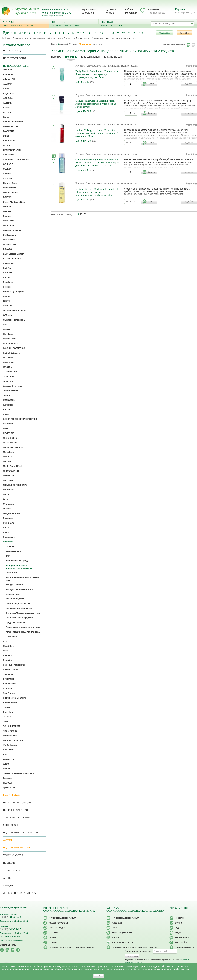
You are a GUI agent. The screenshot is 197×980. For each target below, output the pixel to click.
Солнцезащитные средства (19, 618)
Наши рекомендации (17, 802)
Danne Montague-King (14, 202)
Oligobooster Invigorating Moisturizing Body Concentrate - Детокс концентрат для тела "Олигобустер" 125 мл (97, 163)
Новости (179, 918)
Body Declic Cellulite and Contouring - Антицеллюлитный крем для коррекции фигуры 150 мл (97, 74)
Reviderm (8, 655)
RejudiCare (9, 646)
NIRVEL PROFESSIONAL (15, 485)
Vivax (6, 755)
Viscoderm (8, 750)
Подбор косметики (16, 810)
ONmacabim (9, 504)
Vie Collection (10, 745)
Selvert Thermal (11, 670)
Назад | (9, 38)
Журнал (123, 24)
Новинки (56, 57)
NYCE (6, 494)
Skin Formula (10, 684)
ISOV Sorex (9, 362)
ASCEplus (8, 98)
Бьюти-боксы (12, 795)
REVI (6, 651)
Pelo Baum (8, 523)
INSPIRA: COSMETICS (14, 348)
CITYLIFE (10, 547)
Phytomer (80, 66)
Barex (6, 117)
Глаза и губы (12, 573)
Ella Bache (8, 263)
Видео (178, 928)
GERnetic (8, 315)
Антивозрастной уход (17, 561)
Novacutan (8, 490)
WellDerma (8, 759)
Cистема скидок (57, 928)
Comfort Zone (10, 183)
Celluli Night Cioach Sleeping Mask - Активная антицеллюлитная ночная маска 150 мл (96, 104)
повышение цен (90, 57)
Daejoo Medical (11, 192)
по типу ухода (13, 51)
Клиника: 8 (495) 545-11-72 (56, 13)
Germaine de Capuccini (15, 310)
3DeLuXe (8, 70)
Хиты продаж (12, 870)
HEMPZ (7, 329)
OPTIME (7, 509)
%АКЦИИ (165, 33)
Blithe (6, 136)
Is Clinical (8, 358)
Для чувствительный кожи (19, 589)
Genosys (7, 306)
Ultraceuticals (10, 736)
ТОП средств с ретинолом (20, 818)
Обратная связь (8, 945)
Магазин (25, 24)
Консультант (88, 13)
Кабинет (129, 9)
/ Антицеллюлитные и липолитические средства (112, 66)
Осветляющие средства (18, 603)
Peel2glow (8, 518)
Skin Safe (8, 688)
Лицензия (117, 923)
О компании (12, 637)
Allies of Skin (10, 79)
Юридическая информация (62, 918)
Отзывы (53, 942)
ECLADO (7, 249)
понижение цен (113, 57)
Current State (10, 188)
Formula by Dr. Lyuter (14, 292)
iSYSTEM (8, 367)
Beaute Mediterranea (13, 122)
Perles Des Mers (13, 551)
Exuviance (8, 282)
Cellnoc (7, 174)
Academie (8, 74)
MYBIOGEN (9, 476)
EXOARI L (8, 277)
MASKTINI (8, 457)
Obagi (6, 499)
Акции (7, 878)
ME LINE (7, 461)
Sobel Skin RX (10, 703)
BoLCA (7, 145)
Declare (7, 216)
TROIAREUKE (10, 731)
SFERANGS (9, 679)
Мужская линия (13, 594)
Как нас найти (182, 938)
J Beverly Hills (10, 372)
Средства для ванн (15, 622)
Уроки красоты (11, 788)
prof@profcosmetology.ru (11, 936)
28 (81, 214)
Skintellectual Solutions (15, 698)
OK (98, 976)
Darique (7, 207)
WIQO (6, 764)
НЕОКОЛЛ (8, 783)
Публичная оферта (184, 947)
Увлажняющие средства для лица (23, 627)
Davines (7, 211)
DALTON (7, 197)
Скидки (8, 885)
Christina (8, 178)
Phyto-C (7, 532)
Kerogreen (8, 405)
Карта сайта (181, 942)
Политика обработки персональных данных (71, 947)
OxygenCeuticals (12, 513)
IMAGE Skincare (11, 343)
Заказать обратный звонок (52, 16)
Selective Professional (14, 665)
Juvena (7, 395)
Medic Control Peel (12, 466)
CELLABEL (9, 164)
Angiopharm (9, 93)
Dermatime (8, 225)
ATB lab (7, 112)
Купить (151, 84)
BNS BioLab (9, 141)
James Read (9, 377)
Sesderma (8, 674)
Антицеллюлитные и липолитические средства (19, 567)
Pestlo (6, 528)
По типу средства (15, 58)
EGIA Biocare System (14, 254)
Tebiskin (7, 717)
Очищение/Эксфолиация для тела (23, 613)
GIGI (5, 325)
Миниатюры (11, 825)
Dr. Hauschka (10, 244)
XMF (8, 556)
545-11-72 (10, 929)
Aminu (6, 89)
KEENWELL (9, 400)
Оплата (110, 13)
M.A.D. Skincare (11, 438)
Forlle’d (7, 287)
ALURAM (8, 84)
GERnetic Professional (14, 320)
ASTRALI (8, 103)
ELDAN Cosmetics (12, 259)
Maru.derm (8, 452)
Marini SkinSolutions (13, 447)
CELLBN (7, 169)
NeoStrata (8, 480)
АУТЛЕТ (184, 33)
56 (85, 214)
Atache (7, 108)
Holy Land (8, 334)
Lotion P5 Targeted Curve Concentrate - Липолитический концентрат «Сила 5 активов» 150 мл (97, 133)
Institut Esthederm (12, 353)
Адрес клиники (89, 9)
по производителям (16, 66)
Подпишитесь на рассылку (138, 951)
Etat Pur (7, 268)
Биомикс (8, 778)
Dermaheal (8, 221)
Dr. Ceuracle (9, 240)
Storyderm (8, 712)
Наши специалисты (122, 933)
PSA (5, 641)
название (71, 57)
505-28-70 (10, 917)
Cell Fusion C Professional (16, 159)
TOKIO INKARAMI (12, 726)
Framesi (7, 296)
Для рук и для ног (14, 585)
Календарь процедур (122, 942)
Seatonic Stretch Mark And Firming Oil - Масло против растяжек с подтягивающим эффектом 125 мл (97, 192)
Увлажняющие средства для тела (23, 632)
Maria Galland (10, 443)
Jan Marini (8, 381)
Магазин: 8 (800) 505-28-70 (56, 9)
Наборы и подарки (15, 599)
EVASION (8, 273)
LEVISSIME (9, 433)
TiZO (5, 721)
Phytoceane (9, 537)
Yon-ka (6, 769)
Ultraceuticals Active (13, 740)
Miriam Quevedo (11, 471)
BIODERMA (9, 131)
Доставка (111, 9)
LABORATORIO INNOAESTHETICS (20, 419)
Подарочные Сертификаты (20, 833)
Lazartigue (8, 424)
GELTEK (7, 301)
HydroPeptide (10, 339)
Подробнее (189, 84)
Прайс (115, 928)
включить (97, 44)
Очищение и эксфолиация (19, 608)
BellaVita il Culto (11, 126)
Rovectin (7, 660)
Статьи (178, 923)
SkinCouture (9, 693)
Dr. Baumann (9, 235)
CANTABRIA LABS (12, 150)
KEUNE (7, 410)
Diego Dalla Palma (12, 230)
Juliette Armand (11, 391)
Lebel (6, 428)
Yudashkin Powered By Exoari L (19, 773)
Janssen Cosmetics (13, 386)
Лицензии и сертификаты (20, 893)
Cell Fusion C (10, 155)
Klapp (6, 414)
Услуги (115, 938)
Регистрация (132, 13)
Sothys (7, 707)
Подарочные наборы (17, 848)
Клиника (74, 24)
